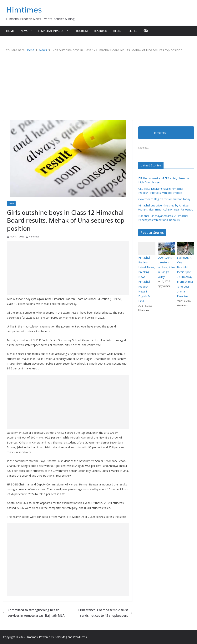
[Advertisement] (99, 82)
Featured (101, 31)
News (24, 31)
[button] (30, 31)
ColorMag (61, 637)
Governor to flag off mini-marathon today (164, 199)
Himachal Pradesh (52, 31)
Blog (117, 31)
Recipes (132, 31)
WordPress (80, 637)
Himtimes (24, 10)
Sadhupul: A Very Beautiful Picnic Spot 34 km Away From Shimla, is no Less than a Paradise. (185, 277)
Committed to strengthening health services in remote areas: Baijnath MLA (34, 613)
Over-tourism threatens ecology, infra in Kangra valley (166, 267)
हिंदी (146, 31)
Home (10, 31)
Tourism (82, 31)
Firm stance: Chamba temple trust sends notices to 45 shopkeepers (105, 613)
